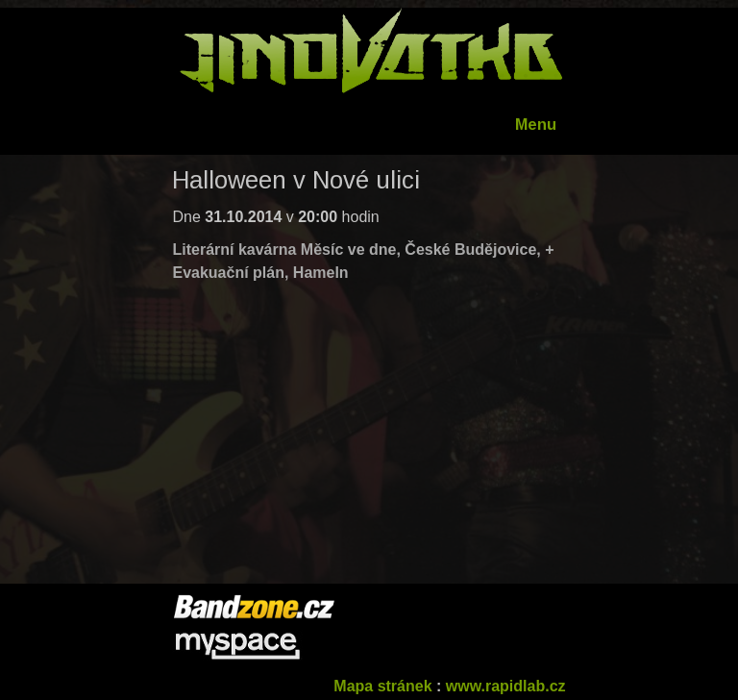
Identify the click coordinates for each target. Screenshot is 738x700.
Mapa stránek (382, 686)
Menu (536, 125)
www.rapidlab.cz (506, 686)
